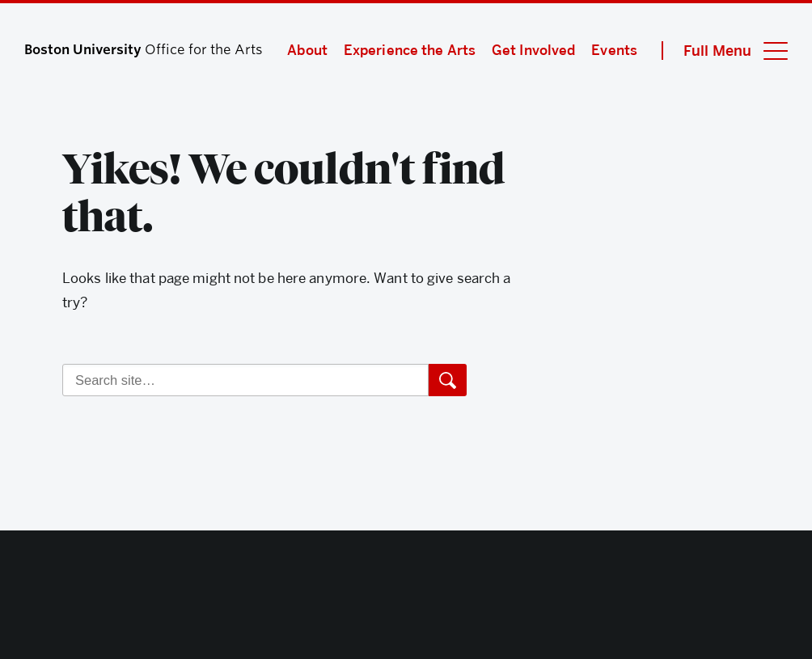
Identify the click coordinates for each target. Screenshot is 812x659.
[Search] (245, 380)
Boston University (406, 599)
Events (614, 50)
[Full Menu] (725, 51)
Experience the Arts (410, 50)
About (307, 50)
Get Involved (533, 50)
